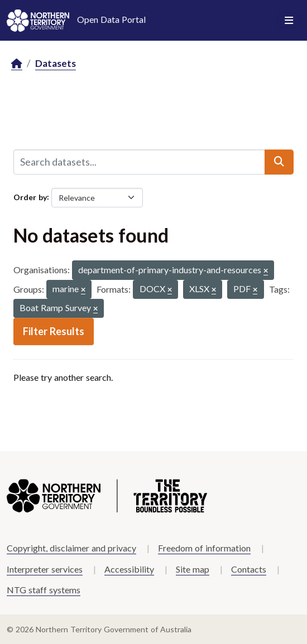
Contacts (249, 569)
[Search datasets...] (139, 162)
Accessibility (129, 569)
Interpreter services (45, 569)
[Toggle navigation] (289, 21)
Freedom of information (204, 548)
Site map (193, 569)
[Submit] (279, 162)
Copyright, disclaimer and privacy (71, 548)
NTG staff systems (44, 590)
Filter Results (54, 331)
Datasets (56, 63)
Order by (30, 197)
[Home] (17, 64)
